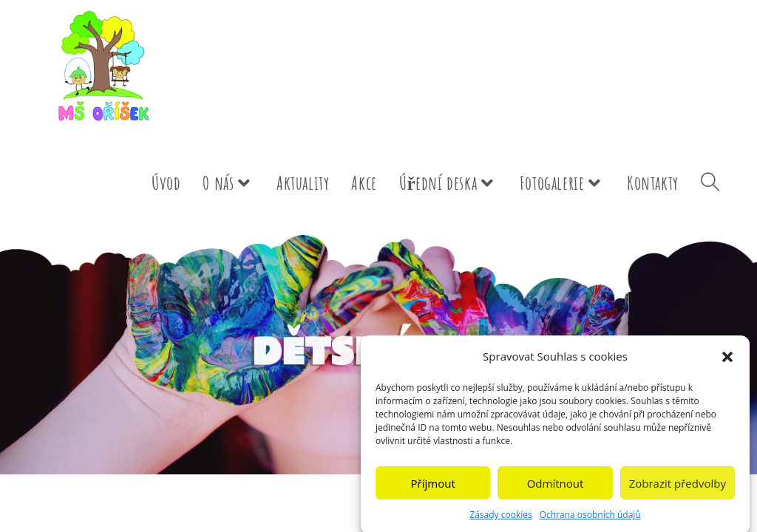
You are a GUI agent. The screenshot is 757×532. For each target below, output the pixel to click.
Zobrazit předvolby (678, 490)
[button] (727, 364)
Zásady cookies (500, 522)
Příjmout (433, 490)
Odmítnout (556, 490)
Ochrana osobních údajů (590, 522)
